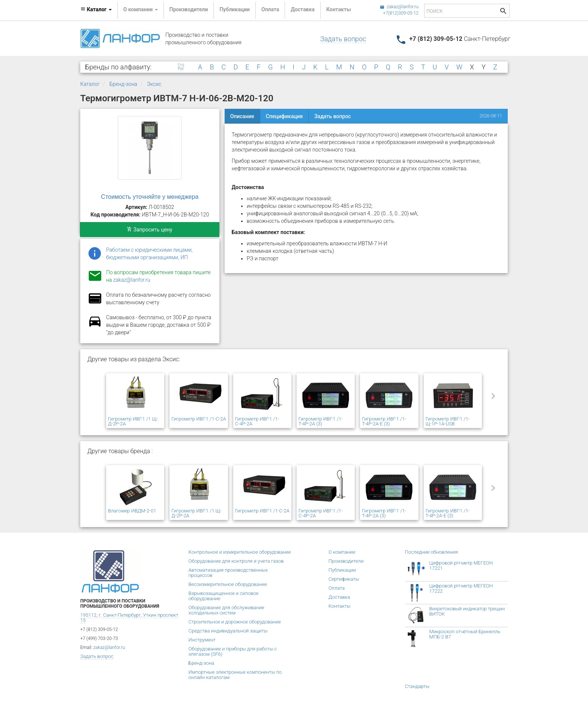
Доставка (302, 9)
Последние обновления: (432, 552)
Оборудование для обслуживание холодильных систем (226, 610)
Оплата (270, 9)
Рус (181, 69)
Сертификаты (344, 579)
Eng (181, 65)
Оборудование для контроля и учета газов (236, 561)
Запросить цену (149, 230)
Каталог (90, 84)
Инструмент (202, 640)
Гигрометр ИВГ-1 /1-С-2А (199, 419)
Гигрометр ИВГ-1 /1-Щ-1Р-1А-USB (448, 421)
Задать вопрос (343, 39)
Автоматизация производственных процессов (228, 573)
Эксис (154, 84)
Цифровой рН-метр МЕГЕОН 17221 (461, 566)
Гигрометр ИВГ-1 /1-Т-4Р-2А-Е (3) (384, 421)
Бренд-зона (123, 84)
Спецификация (284, 116)
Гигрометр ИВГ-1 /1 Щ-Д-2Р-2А (133, 421)
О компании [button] (141, 9)
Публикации (235, 9)
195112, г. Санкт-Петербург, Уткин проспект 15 (129, 618)
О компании (342, 552)
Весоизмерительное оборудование (228, 584)
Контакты (339, 9)
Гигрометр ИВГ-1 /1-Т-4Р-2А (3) (321, 421)
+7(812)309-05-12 (401, 13)
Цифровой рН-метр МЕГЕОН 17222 (461, 588)
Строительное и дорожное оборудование (235, 622)
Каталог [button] (96, 9)
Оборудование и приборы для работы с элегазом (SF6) (233, 651)
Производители (189, 9)
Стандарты (417, 686)
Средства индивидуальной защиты (228, 631)
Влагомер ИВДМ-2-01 (132, 511)
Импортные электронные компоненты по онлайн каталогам (235, 675)
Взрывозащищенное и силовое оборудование (224, 596)
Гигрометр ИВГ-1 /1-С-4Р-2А (257, 421)
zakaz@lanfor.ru (399, 7)
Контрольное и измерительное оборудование (240, 552)
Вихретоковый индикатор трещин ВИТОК (467, 611)
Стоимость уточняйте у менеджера (150, 197)
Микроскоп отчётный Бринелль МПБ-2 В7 (465, 634)
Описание (242, 116)
